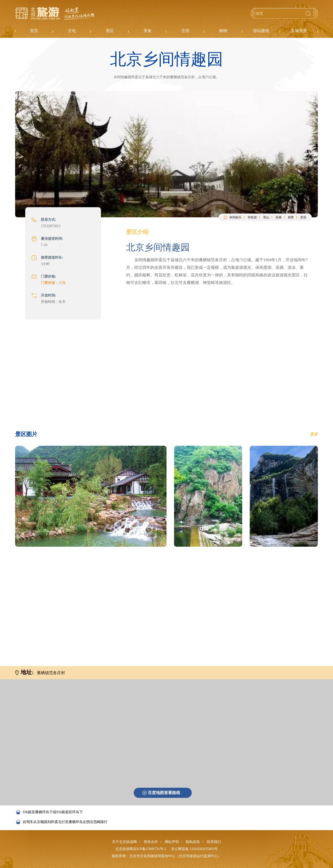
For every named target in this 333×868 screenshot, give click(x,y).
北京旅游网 (55, 13)
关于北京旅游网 (124, 842)
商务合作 (151, 842)
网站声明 (172, 842)
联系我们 (214, 842)
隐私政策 (193, 842)
